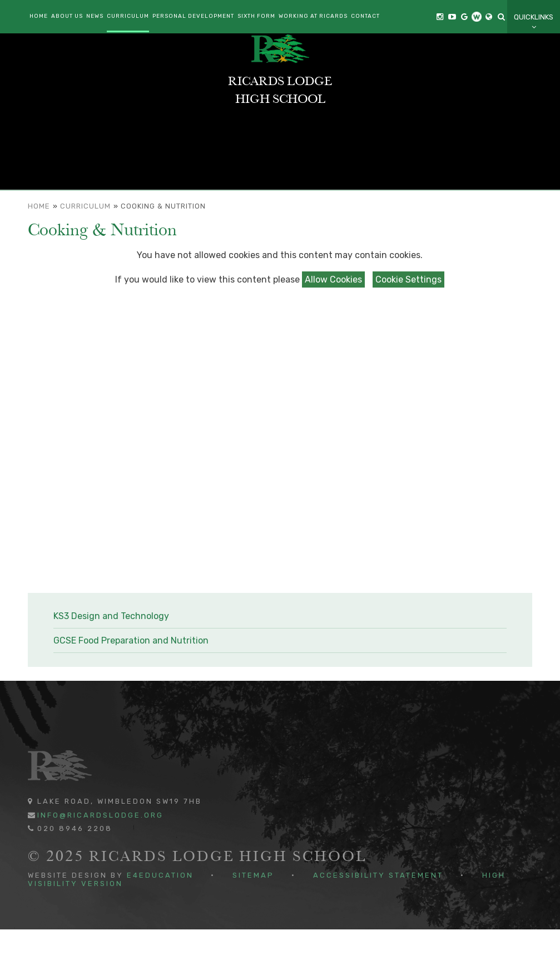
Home (39, 237)
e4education (160, 906)
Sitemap (253, 906)
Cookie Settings (408, 310)
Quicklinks (534, 22)
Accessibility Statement (378, 906)
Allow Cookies (333, 310)
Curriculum (85, 237)
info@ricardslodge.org (100, 845)
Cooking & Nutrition (163, 237)
